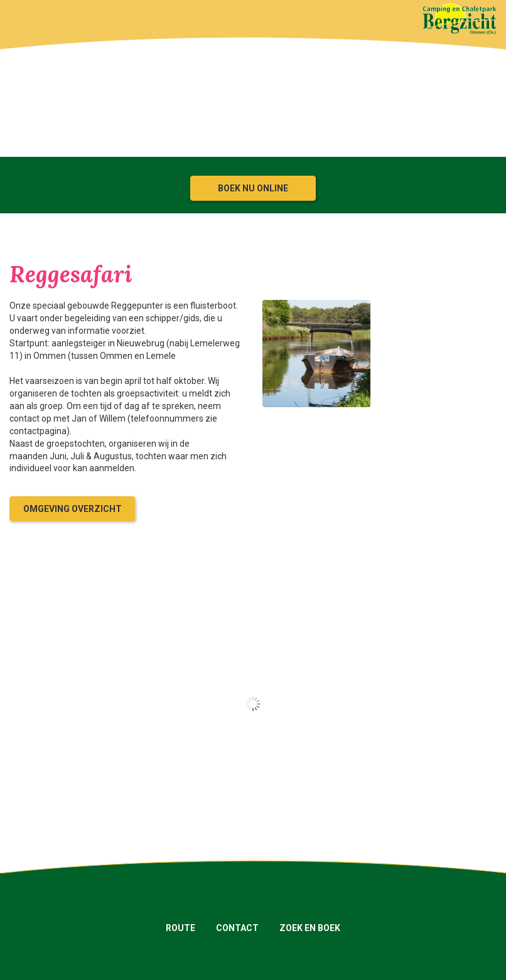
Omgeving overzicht (73, 509)
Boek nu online (253, 188)
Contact (237, 928)
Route (180, 928)
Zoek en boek (310, 928)
